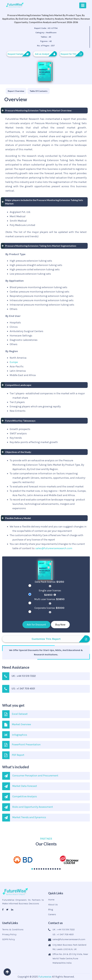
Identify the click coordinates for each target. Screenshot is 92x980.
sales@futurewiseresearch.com (54, 548)
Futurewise (45, 977)
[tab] (16, 91)
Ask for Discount (36, 625)
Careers (52, 914)
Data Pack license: (50, 584)
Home (51, 900)
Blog (51, 909)
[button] (32, 869)
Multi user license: (50, 601)
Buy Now (60, 625)
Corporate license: (50, 610)
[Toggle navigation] (83, 5)
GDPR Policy (8, 939)
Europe (14, 362)
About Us (53, 905)
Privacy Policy (9, 934)
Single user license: (50, 593)
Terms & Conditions (13, 929)
